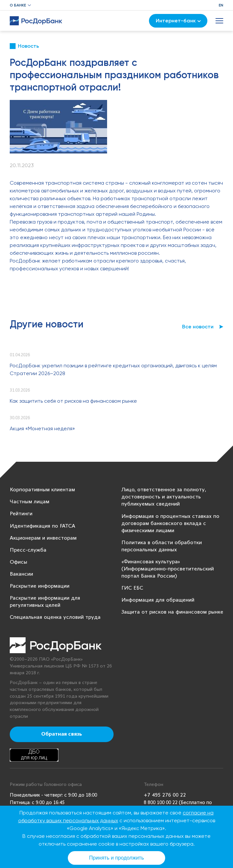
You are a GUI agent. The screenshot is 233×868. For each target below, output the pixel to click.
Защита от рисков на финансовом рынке (172, 612)
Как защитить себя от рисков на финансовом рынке (73, 401)
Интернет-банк (178, 21)
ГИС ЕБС (132, 588)
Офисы (18, 562)
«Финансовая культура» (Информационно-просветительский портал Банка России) (168, 569)
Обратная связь (62, 734)
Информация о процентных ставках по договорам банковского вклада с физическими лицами (170, 524)
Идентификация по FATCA (43, 526)
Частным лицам (30, 502)
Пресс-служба (28, 550)
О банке (18, 5)
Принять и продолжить (117, 858)
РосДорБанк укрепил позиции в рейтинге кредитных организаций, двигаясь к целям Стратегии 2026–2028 (113, 369)
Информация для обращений (158, 600)
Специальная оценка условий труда (55, 617)
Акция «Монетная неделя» (42, 428)
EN (221, 5)
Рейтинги (21, 514)
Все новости (198, 327)
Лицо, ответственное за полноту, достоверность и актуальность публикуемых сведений (164, 497)
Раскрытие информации (40, 586)
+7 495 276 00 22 (165, 795)
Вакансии (21, 574)
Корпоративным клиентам (42, 490)
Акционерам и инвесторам (43, 538)
